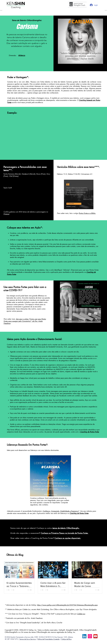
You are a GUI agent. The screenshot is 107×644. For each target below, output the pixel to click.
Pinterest (6, 214)
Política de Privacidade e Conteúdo (49, 639)
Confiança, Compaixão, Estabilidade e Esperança (60, 511)
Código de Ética (66, 639)
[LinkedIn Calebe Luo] (84, 636)
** (10, 170)
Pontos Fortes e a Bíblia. (87, 213)
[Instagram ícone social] (90, 636)
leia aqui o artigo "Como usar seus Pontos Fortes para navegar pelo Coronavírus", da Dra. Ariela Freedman (25, 321)
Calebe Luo (81, 614)
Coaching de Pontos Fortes (79, 513)
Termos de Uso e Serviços (28, 639)
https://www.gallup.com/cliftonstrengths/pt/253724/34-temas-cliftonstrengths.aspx (67, 605)
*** (97, 167)
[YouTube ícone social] (95, 636)
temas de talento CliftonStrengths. (66, 528)
